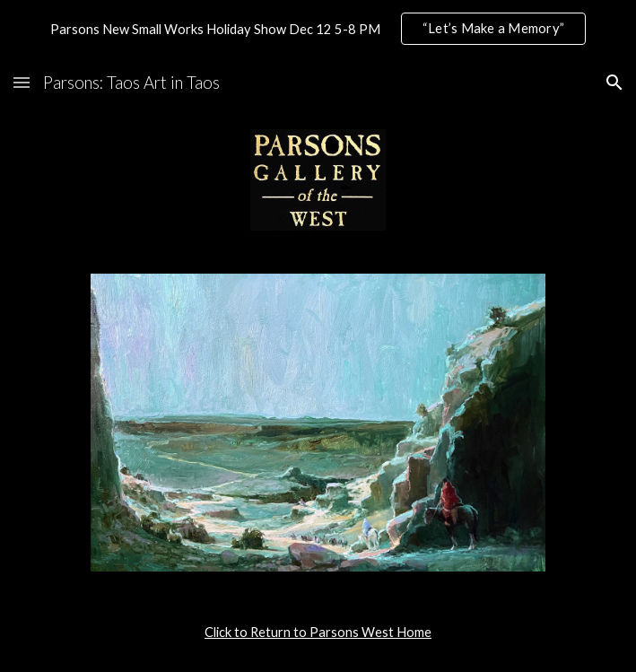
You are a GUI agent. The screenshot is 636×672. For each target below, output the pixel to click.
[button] (22, 82)
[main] (318, 633)
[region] (318, 29)
